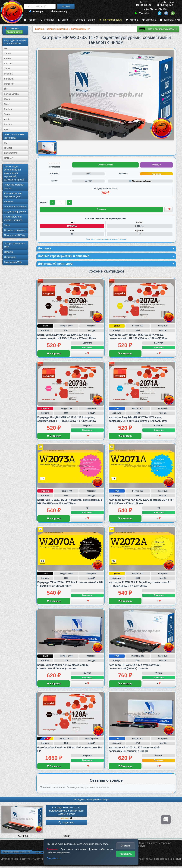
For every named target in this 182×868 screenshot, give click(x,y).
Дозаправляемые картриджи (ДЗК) (13, 195)
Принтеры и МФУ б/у (15, 235)
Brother (8, 59)
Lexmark (8, 74)
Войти (63, 20)
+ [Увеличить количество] (69, 202)
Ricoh (7, 99)
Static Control (11, 153)
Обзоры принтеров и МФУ (15, 245)
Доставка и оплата (83, 20)
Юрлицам (156, 165)
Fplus (7, 129)
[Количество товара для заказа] (61, 202)
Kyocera (8, 64)
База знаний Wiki (13, 262)
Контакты (47, 20)
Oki (6, 89)
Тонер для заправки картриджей (14, 136)
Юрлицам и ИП (170, 20)
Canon (7, 53)
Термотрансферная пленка (14, 186)
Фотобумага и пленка (15, 207)
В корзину (54, 353)
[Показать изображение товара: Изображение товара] (47, 148)
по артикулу (59, 12)
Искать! (66, 6)
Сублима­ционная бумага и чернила (13, 218)
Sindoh (8, 114)
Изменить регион (14, 32)
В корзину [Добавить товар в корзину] (101, 209)
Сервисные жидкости (15, 230)
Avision (8, 119)
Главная (30, 20)
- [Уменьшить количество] (52, 202)
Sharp (7, 104)
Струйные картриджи (15, 212)
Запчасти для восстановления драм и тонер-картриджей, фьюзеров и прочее (14, 173)
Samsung (9, 79)
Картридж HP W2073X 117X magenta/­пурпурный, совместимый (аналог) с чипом (66, 811)
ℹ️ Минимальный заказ (140, 181)
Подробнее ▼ (54, 858)
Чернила (9, 201)
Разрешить (126, 854)
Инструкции (10, 257)
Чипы (7, 225)
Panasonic (9, 84)
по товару (36, 12)
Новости (8, 252)
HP (6, 48)
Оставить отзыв (105, 165)
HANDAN (9, 158)
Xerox (7, 69)
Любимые (149, 20)
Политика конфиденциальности (16, 852)
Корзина (132, 20)
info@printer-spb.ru (110, 20)
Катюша (8, 124)
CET (6, 143)
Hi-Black (8, 148)
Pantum (8, 109)
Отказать (126, 846)
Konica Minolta (11, 94)
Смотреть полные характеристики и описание (106, 239)
